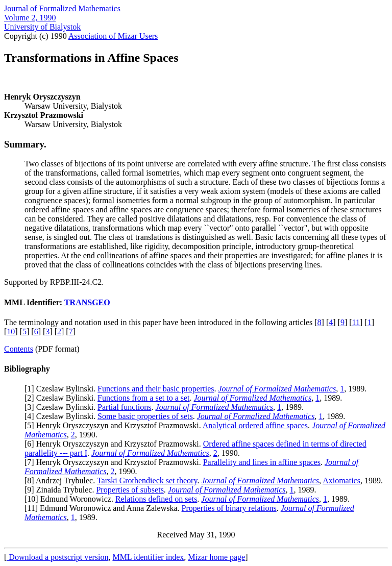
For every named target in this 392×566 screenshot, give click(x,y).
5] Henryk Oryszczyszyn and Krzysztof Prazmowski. (115, 425)
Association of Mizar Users (113, 36)
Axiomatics (341, 481)
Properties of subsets (130, 490)
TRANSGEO (87, 302)
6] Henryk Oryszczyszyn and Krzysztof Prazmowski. (115, 444)
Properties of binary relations (229, 508)
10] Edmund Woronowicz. (71, 499)
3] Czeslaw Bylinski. (62, 407)
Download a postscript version (57, 557)
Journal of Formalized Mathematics (62, 8)
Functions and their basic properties (156, 389)
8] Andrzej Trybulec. (62, 481)
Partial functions (124, 407)
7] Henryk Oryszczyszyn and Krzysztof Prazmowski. (115, 462)
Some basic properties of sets (145, 416)
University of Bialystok (42, 27)
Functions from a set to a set (143, 398)
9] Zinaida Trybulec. (62, 490)
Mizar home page (216, 557)
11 (356, 322)
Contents (19, 349)
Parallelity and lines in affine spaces (262, 462)
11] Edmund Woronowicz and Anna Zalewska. (104, 508)
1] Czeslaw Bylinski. (62, 389)
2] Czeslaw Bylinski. (62, 398)
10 (11, 331)
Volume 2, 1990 (30, 18)
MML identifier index (148, 557)
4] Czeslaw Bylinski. (62, 416)
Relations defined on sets (156, 499)
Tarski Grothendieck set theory (147, 481)
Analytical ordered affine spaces (255, 425)
